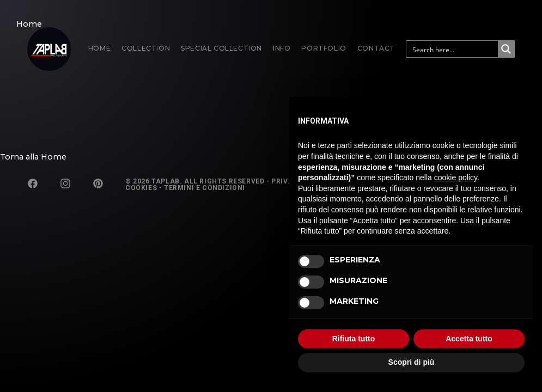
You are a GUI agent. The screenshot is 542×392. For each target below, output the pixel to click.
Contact (376, 48)
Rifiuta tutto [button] (354, 339)
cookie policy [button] (456, 177)
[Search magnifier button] (506, 49)
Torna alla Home (33, 157)
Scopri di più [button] (412, 362)
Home (99, 48)
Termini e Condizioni (205, 188)
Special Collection (221, 48)
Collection (146, 48)
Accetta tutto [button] (469, 339)
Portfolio (324, 48)
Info (282, 48)
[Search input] (453, 49)
